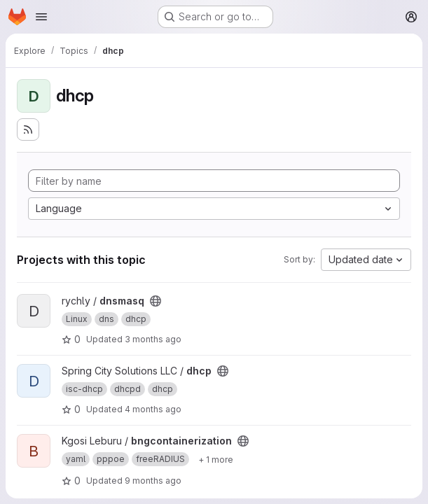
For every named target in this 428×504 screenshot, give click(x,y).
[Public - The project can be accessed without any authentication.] (156, 301)
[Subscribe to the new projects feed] (28, 129)
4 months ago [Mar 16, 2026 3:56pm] (153, 409)
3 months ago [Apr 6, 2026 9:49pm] (153, 339)
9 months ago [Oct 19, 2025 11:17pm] (153, 481)
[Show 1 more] (216, 459)
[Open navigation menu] (41, 17)
